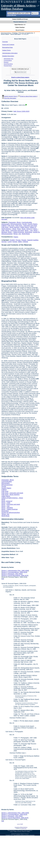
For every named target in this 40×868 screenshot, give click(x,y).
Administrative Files (9, 59)
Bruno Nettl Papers (16, 34)
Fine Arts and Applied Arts (26, 33)
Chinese (25, 242)
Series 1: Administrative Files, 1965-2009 (15, 571)
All (3, 579)
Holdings (15, 33)
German (4, 242)
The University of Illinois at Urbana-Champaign (24, 835)
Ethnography (6, 224)
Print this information (9, 98)
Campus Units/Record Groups (20, 19)
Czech (10, 242)
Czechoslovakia (27, 222)
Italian (20, 242)
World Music (26, 234)
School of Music (5, 34)
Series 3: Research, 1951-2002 (12, 574)
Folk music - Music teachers (10, 227)
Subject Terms (6, 50)
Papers (16, 237)
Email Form (24, 828)
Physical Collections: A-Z (20, 22)
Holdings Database (12, 9)
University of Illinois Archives (18, 6)
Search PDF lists (12, 15)
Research (6, 62)
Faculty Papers (33, 224)
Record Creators (20, 30)
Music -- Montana (7, 508)
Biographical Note (8, 47)
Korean (15, 242)
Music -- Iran (29, 230)
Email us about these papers (20, 77)
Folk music (11, 226)
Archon (19, 834)
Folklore (4, 226)
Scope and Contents (8, 45)
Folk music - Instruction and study (26, 226)
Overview (5, 42)
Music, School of (27, 229)
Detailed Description (8, 56)
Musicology (29, 232)
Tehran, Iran (17, 234)
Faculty (24, 224)
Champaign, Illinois (15, 222)
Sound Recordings (8, 64)
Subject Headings (20, 27)
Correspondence (8, 60)
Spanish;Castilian (33, 240)
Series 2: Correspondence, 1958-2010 (14, 572)
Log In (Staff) (20, 824)
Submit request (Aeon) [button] (10, 96)
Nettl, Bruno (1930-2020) (21, 111)
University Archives (6, 33)
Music (19, 229)
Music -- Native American (16, 232)
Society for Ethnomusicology (11, 513)
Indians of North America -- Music (12, 498)
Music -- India (6, 503)
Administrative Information (10, 53)
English (12, 240)
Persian (18, 240)
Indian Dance (25, 227)
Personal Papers (8, 66)
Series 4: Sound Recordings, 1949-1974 (15, 575)
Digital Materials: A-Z (20, 25)
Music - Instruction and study (15, 230)
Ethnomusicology (16, 224)
